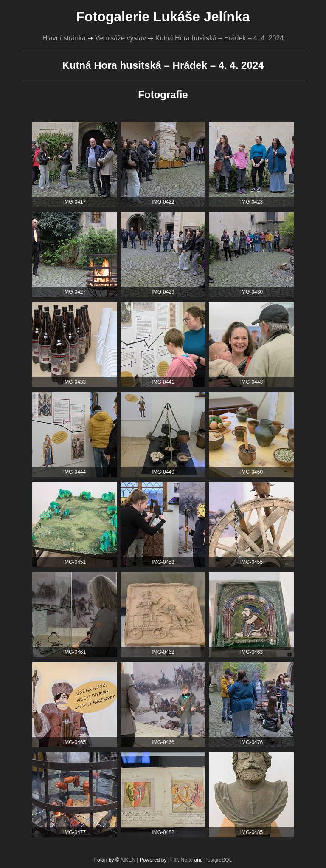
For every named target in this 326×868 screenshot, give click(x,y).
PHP (173, 860)
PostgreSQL (218, 860)
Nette (187, 860)
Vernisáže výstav (121, 38)
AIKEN (128, 860)
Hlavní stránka (64, 38)
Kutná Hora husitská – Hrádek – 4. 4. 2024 (219, 38)
